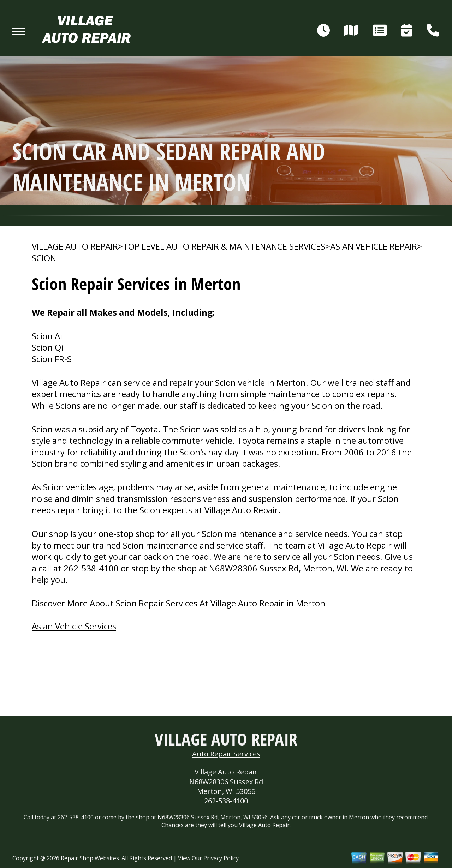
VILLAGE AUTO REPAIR (75, 246)
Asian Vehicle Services (74, 626)
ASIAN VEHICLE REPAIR (374, 246)
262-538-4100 (91, 568)
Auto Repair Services (226, 754)
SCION (44, 258)
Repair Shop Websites (89, 858)
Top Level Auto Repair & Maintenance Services (224, 246)
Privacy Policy (221, 858)
